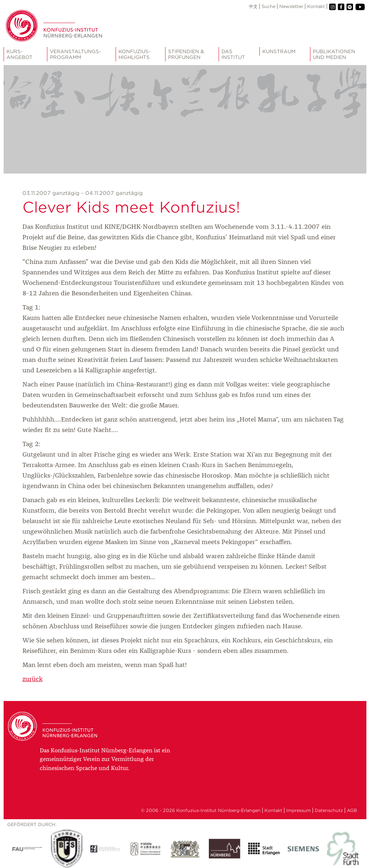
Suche (268, 6)
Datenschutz (329, 810)
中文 (253, 6)
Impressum (298, 810)
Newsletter (291, 6)
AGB (352, 810)
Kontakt (316, 6)
